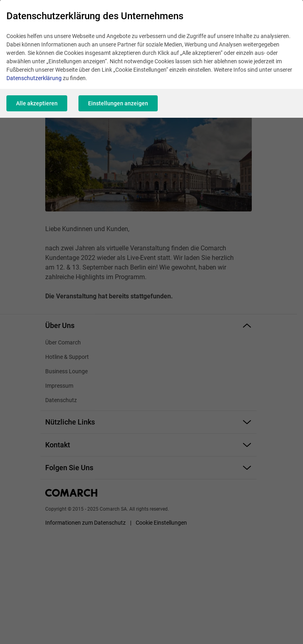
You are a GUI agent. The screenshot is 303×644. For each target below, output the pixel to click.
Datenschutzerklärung (34, 78)
